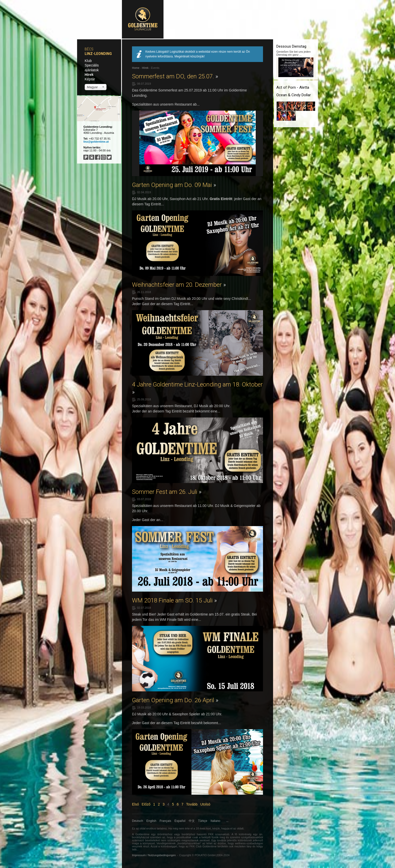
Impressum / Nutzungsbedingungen (154, 855)
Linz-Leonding (98, 54)
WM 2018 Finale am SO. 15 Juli (174, 600)
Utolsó (205, 804)
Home (136, 68)
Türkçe (203, 821)
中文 (192, 821)
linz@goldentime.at (96, 142)
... (227, 821)
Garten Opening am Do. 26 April (175, 700)
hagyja (225, 828)
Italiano (216, 821)
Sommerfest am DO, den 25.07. (175, 76)
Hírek (89, 75)
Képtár (90, 79)
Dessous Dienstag (291, 46)
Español (180, 821)
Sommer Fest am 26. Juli (167, 492)
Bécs (89, 49)
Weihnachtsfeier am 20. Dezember (179, 285)
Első (135, 804)
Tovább (192, 804)
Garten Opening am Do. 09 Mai (174, 185)
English (151, 821)
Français (166, 821)
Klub (88, 61)
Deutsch (138, 821)
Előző (146, 804)
